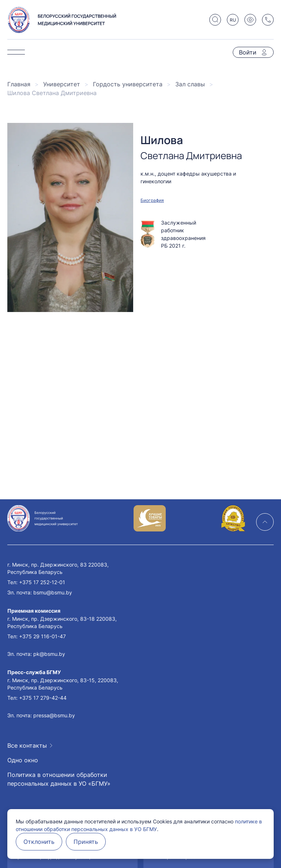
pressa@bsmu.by (54, 715)
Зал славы (190, 84)
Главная (19, 84)
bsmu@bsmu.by (53, 592)
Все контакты (27, 745)
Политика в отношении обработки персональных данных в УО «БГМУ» (59, 779)
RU (233, 20)
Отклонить (39, 842)
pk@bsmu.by (49, 654)
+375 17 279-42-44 (43, 698)
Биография (152, 200)
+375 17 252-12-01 (42, 582)
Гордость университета (128, 84)
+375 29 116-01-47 (42, 636)
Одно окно (23, 760)
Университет (62, 84)
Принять (86, 842)
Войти (248, 52)
